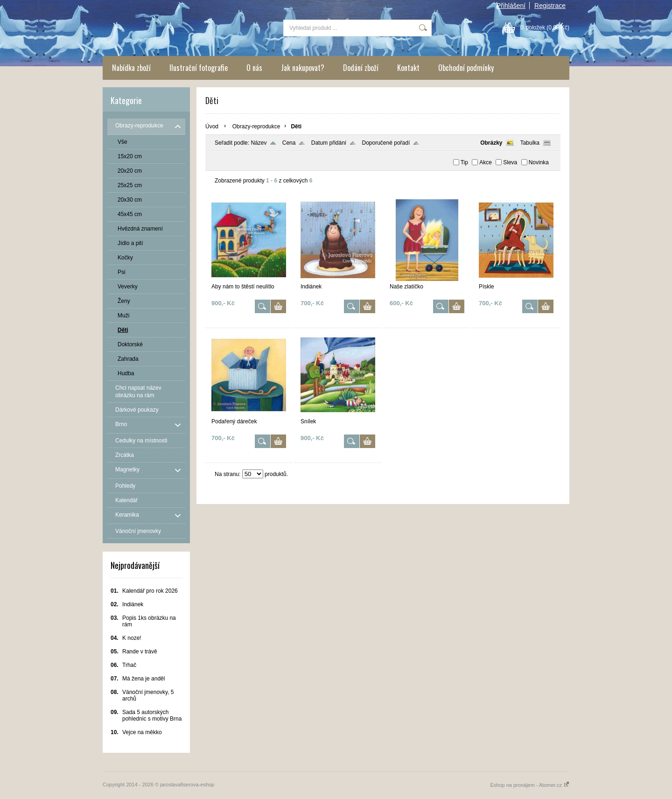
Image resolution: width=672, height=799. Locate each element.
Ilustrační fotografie (199, 68)
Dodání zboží (361, 68)
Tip (464, 162)
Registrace (550, 6)
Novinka (539, 162)
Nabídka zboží (131, 68)
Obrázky (491, 143)
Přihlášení (511, 6)
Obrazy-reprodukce (256, 126)
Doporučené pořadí (386, 143)
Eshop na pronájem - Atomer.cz (530, 785)
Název (259, 143)
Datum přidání (329, 143)
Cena (289, 143)
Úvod (212, 126)
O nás (254, 68)
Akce (486, 162)
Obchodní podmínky (466, 68)
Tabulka (530, 143)
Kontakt (408, 68)
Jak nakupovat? (303, 68)
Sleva (510, 162)
